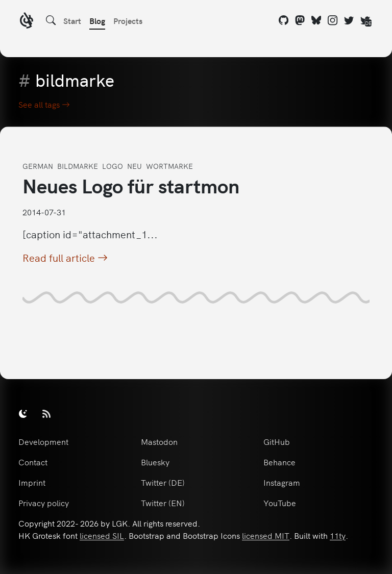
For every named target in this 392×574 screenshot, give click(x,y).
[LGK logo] (27, 22)
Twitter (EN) (163, 503)
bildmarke (78, 166)
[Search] (51, 20)
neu (134, 166)
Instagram (282, 482)
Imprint (32, 482)
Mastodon (159, 441)
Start (72, 20)
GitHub (277, 441)
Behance (279, 462)
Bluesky (155, 462)
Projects (128, 20)
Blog (97, 20)
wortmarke (169, 166)
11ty (338, 535)
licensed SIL (102, 535)
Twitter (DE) (163, 482)
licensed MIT (266, 535)
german (38, 166)
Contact (33, 462)
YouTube (280, 503)
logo (113, 166)
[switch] (23, 413)
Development (43, 441)
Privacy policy (44, 503)
